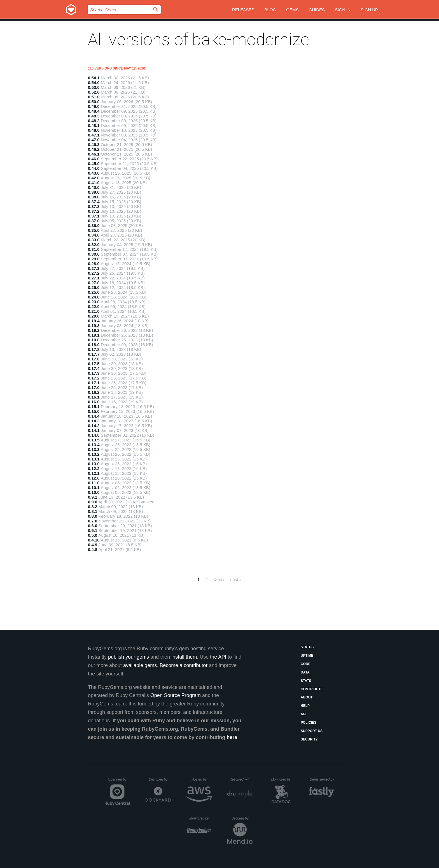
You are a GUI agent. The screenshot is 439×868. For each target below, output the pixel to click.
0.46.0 (94, 159)
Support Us (312, 731)
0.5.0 (93, 535)
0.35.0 (94, 230)
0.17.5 (94, 364)
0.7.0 (93, 521)
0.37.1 (94, 216)
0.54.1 (94, 78)
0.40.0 (94, 187)
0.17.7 (94, 354)
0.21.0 (94, 311)
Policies (309, 723)
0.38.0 (94, 197)
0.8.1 (93, 511)
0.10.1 (94, 488)
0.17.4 (94, 368)
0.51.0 (94, 97)
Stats (306, 681)
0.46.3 (94, 144)
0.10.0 (94, 492)
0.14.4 (94, 416)
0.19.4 (94, 321)
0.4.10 (94, 540)
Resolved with (241, 779)
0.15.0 (94, 411)
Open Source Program (176, 695)
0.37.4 (94, 202)
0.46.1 (94, 154)
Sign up (369, 10)
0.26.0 (94, 287)
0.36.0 (94, 225)
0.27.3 (94, 268)
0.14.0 (94, 435)
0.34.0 (94, 235)
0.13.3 (94, 449)
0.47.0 (94, 140)
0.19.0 (94, 340)
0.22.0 (94, 306)
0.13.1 (94, 459)
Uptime (307, 656)
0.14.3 (94, 421)
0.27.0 (94, 283)
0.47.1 (94, 135)
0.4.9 (93, 545)
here (232, 737)
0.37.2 (94, 211)
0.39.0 (94, 192)
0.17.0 (94, 387)
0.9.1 (93, 497)
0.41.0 (94, 183)
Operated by (119, 781)
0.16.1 (94, 397)
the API (218, 657)
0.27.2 (94, 273)
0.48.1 (94, 125)
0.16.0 (94, 402)
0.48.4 (94, 111)
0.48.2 (94, 121)
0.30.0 (94, 254)
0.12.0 (94, 478)
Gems (292, 10)
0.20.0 (94, 316)
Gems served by (322, 779)
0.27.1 (94, 278)
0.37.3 (94, 206)
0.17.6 (94, 359)
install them (184, 657)
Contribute (312, 689)
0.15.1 (94, 407)
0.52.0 (94, 92)
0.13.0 (94, 464)
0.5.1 (93, 530)
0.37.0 (94, 221)
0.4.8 (93, 549)
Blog (270, 10)
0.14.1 (94, 430)
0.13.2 (94, 454)
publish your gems (129, 657)
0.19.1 (94, 335)
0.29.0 (94, 259)
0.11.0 (94, 483)
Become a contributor (184, 665)
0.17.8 (94, 349)
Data (305, 672)
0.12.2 (94, 468)
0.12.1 (94, 473)
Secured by (242, 818)
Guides (317, 10)
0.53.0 (94, 87)
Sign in (343, 10)
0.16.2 (94, 392)
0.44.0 (94, 168)
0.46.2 (94, 149)
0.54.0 (94, 83)
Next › (219, 579)
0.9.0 (93, 502)
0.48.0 (94, 130)
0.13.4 (94, 445)
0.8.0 (93, 516)
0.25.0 (94, 292)
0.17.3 (94, 373)
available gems (140, 665)
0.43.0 (94, 173)
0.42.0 (94, 178)
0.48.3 (94, 116)
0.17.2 (94, 378)
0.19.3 (94, 326)
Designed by (160, 779)
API (303, 714)
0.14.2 (94, 426)
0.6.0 (93, 526)
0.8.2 (93, 507)
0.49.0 (94, 106)
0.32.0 (94, 245)
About (307, 697)
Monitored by (282, 779)
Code (306, 664)
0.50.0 (94, 102)
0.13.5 (94, 440)
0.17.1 (94, 383)
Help (305, 706)
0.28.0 (94, 264)
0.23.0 (94, 302)
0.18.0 (94, 345)
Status (307, 647)
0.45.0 (94, 164)
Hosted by (202, 779)
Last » (236, 579)
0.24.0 (94, 297)
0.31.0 (94, 249)
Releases (243, 10)
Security (309, 739)
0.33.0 (94, 240)
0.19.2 (94, 330)
